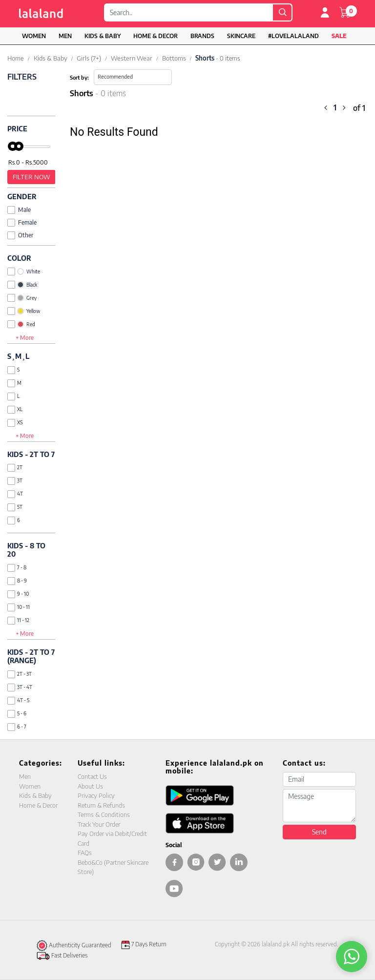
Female (22, 222)
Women (34, 36)
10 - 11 (19, 607)
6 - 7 (17, 727)
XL (15, 409)
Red (21, 324)
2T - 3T (20, 674)
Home (16, 58)
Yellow (24, 311)
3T (15, 481)
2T (15, 468)
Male (19, 210)
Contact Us (92, 776)
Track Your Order (99, 824)
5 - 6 (17, 714)
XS (15, 423)
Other (20, 235)
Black (22, 285)
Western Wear (132, 58)
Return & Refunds (101, 805)
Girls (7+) (89, 58)
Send (319, 832)
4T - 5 (18, 700)
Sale (339, 36)
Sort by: (79, 77)
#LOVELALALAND (293, 36)
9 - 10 (18, 594)
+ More (25, 338)
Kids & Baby (103, 36)
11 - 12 (18, 620)
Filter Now (31, 177)
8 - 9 (17, 581)
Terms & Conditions (104, 814)
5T (15, 507)
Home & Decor (156, 36)
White (24, 271)
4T (15, 494)
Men (65, 36)
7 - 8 (17, 568)
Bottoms (174, 58)
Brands (202, 36)
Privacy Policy (96, 795)
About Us (90, 786)
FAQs (85, 853)
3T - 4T (20, 687)
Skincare (241, 36)
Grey (22, 298)
